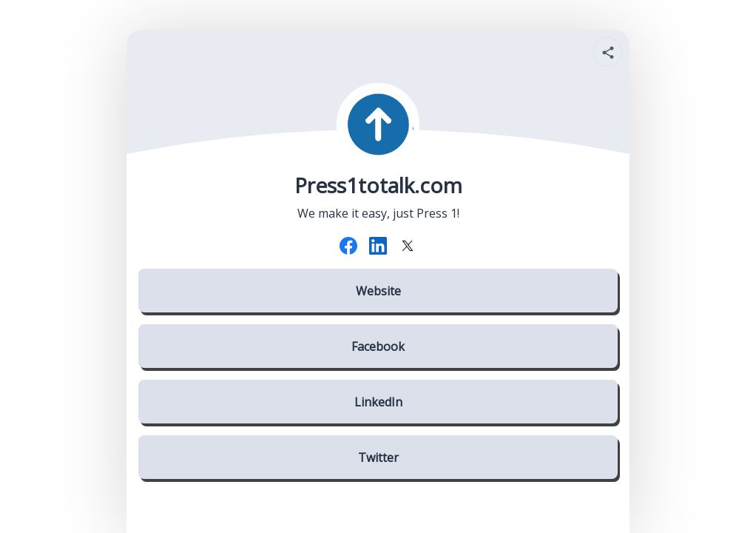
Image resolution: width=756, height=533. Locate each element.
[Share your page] (607, 52)
